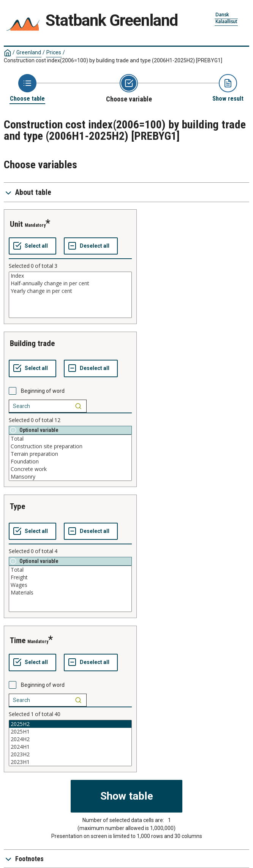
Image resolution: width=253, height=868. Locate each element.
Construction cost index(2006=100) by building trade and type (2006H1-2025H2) (113, 60)
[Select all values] (32, 246)
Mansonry (70, 477)
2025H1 (70, 732)
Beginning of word (43, 391)
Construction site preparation (70, 446)
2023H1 (70, 762)
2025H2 (70, 724)
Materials (70, 593)
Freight (70, 577)
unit (16, 224)
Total (70, 439)
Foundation (70, 462)
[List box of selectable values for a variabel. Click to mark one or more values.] (70, 295)
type (17, 506)
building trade (32, 343)
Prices (54, 52)
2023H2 (70, 754)
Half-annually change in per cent (70, 283)
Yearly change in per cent (70, 291)
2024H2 (70, 739)
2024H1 (70, 747)
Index (70, 276)
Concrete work (70, 469)
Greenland (29, 52)
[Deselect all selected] (91, 246)
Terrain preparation (70, 454)
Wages (70, 585)
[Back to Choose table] (27, 88)
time (18, 640)
